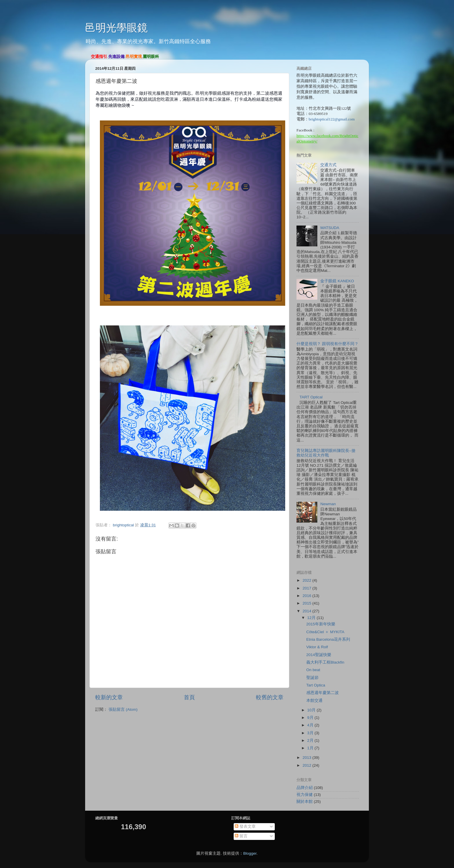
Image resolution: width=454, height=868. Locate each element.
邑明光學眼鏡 (116, 28)
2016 (307, 596)
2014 (307, 611)
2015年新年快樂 (321, 624)
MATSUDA (330, 228)
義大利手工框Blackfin (325, 662)
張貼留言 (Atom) (123, 709)
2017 (307, 588)
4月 (311, 725)
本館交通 (314, 701)
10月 (312, 710)
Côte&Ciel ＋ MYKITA (325, 632)
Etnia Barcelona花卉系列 (328, 639)
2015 (307, 603)
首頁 (189, 697)
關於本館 (305, 802)
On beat (313, 670)
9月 (311, 718)
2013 (307, 758)
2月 (311, 740)
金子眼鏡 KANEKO (337, 281)
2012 (307, 765)
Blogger (250, 853)
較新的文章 (109, 697)
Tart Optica (316, 685)
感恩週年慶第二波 (323, 693)
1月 (311, 748)
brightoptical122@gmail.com (332, 119)
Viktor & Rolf (317, 647)
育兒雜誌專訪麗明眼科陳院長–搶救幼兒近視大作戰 (326, 453)
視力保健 (305, 795)
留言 (241, 836)
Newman (328, 504)
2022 (307, 580)
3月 (311, 733)
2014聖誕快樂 (319, 655)
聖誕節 (312, 678)
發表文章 (245, 826)
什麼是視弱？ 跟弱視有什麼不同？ (327, 344)
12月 (312, 618)
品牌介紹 (305, 788)
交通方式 (328, 165)
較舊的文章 (270, 697)
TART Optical (311, 397)
